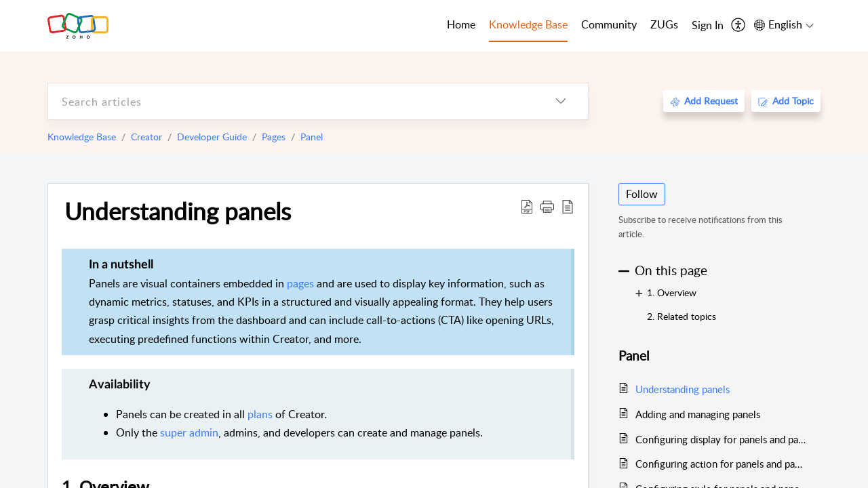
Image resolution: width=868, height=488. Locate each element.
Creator (146, 137)
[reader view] (568, 206)
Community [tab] (609, 24)
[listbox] (561, 101)
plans (260, 414)
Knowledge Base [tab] (528, 24)
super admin (189, 432)
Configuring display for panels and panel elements (721, 439)
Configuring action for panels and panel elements (721, 464)
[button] (547, 206)
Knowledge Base (82, 137)
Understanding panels (178, 211)
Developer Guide (212, 137)
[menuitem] (708, 26)
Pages (274, 137)
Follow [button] (642, 194)
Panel (312, 137)
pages (300, 283)
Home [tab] (461, 24)
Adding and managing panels (698, 414)
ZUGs (664, 24)
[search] (291, 101)
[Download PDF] (527, 206)
